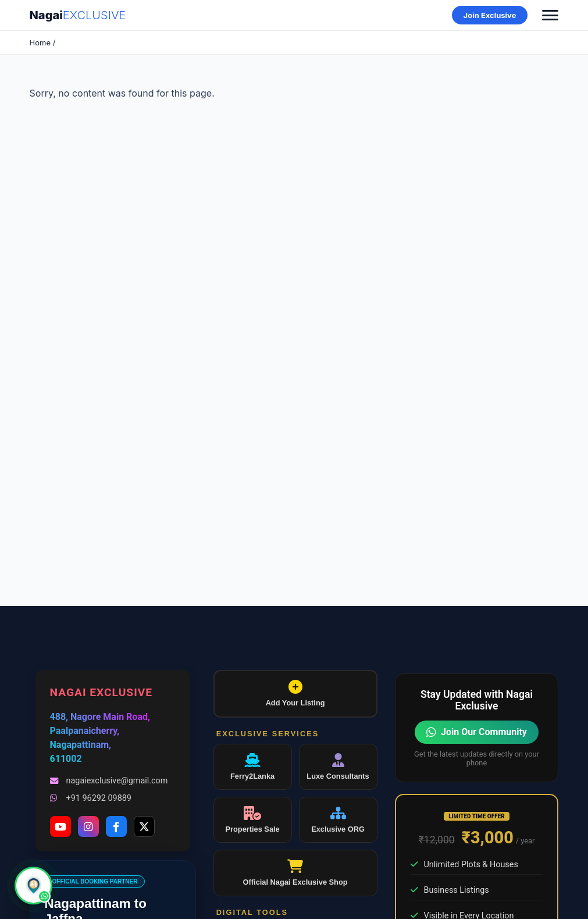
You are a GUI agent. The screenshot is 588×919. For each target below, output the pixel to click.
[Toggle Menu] (550, 15)
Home (40, 42)
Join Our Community (477, 732)
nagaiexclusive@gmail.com (109, 781)
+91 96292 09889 (91, 798)
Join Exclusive (490, 15)
